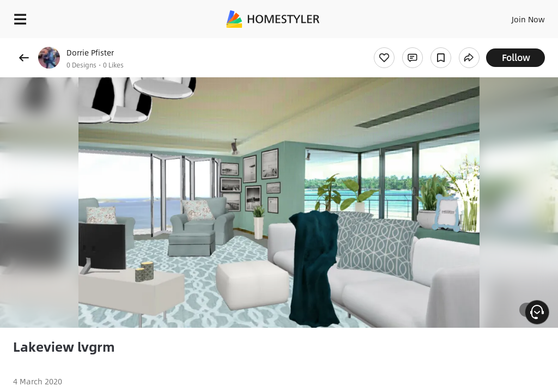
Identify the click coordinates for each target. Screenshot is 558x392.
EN (514, 16)
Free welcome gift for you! (418, 44)
